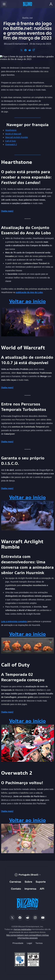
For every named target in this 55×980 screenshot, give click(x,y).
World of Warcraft (13, 134)
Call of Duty (11, 141)
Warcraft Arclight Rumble (17, 137)
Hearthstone (11, 130)
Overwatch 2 (11, 144)
